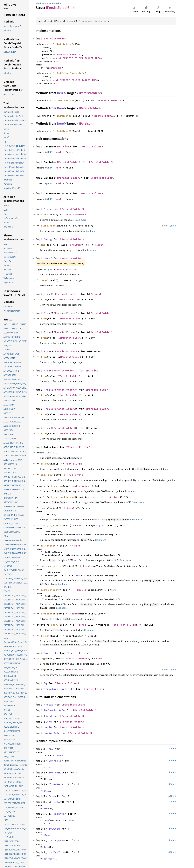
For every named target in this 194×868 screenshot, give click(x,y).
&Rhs (69, 670)
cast (44, 508)
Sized (60, 755)
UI (55, 4)
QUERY (49, 152)
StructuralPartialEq (59, 689)
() (55, 62)
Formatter (75, 245)
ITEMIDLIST (74, 55)
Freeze (49, 705)
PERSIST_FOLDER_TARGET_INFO (82, 58)
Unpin (48, 727)
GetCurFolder (66, 100)
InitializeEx (66, 44)
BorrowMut (56, 773)
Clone (48, 209)
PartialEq (51, 653)
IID (47, 453)
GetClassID (64, 131)
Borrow (53, 761)
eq (42, 658)
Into (57, 802)
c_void (77, 464)
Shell (60, 4)
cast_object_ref (52, 566)
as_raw (45, 464)
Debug (48, 239)
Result (99, 245)
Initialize (64, 116)
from (44, 299)
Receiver (60, 814)
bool (58, 152)
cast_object (49, 590)
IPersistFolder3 (56, 39)
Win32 (49, 4)
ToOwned (54, 829)
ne (42, 670)
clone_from (48, 226)
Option (114, 497)
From (47, 294)
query (55, 625)
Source (172, 226)
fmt (43, 245)
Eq (45, 683)
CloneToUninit (59, 784)
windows (40, 4)
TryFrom (59, 840)
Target (48, 269)
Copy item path (74, 8)
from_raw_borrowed (63, 497)
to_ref (45, 636)
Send (49, 716)
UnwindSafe (52, 733)
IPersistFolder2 (90, 93)
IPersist (85, 124)
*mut (56, 80)
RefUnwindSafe (54, 710)
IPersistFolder (89, 108)
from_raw (57, 486)
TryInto (59, 852)
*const (62, 55)
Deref (61, 93)
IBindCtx (57, 68)
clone (44, 215)
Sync (49, 722)
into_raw (47, 475)
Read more (80, 220)
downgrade (47, 614)
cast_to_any (49, 525)
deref (44, 280)
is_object (47, 546)
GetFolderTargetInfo (71, 73)
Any (98, 525)
